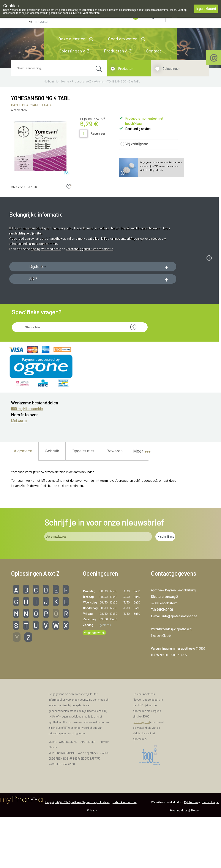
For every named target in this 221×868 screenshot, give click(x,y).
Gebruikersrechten (125, 853)
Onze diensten (72, 39)
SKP (33, 330)
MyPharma (191, 853)
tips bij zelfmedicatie (46, 249)
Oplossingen (171, 68)
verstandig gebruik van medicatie (90, 249)
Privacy (92, 862)
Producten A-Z (118, 51)
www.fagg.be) (142, 774)
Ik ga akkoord (206, 9)
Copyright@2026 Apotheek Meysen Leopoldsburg (78, 853)
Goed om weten (123, 39)
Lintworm (19, 472)
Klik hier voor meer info (86, 13)
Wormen (99, 81)
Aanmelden (190, 15)
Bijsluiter (38, 318)
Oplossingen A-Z (74, 51)
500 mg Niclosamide (27, 460)
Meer (140, 502)
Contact (154, 51)
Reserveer (98, 133)
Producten (126, 68)
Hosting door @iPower (185, 862)
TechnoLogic (210, 853)
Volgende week (94, 684)
